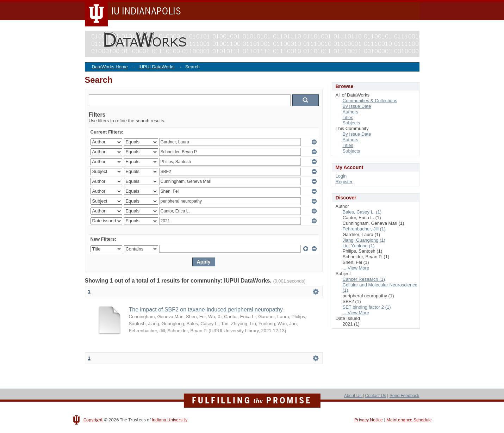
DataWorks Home (110, 67)
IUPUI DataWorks (156, 67)
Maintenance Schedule (409, 420)
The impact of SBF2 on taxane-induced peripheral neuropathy (206, 310)
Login (341, 176)
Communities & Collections (370, 101)
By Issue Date (357, 106)
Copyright (93, 420)
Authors (351, 112)
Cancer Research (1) (364, 279)
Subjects (351, 123)
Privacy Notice (369, 420)
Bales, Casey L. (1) (362, 212)
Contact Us (375, 396)
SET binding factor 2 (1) (367, 307)
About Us (353, 396)
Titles (348, 117)
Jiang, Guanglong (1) (364, 240)
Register (344, 182)
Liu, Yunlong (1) (359, 246)
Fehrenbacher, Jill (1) (364, 229)
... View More (356, 268)
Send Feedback (405, 396)
